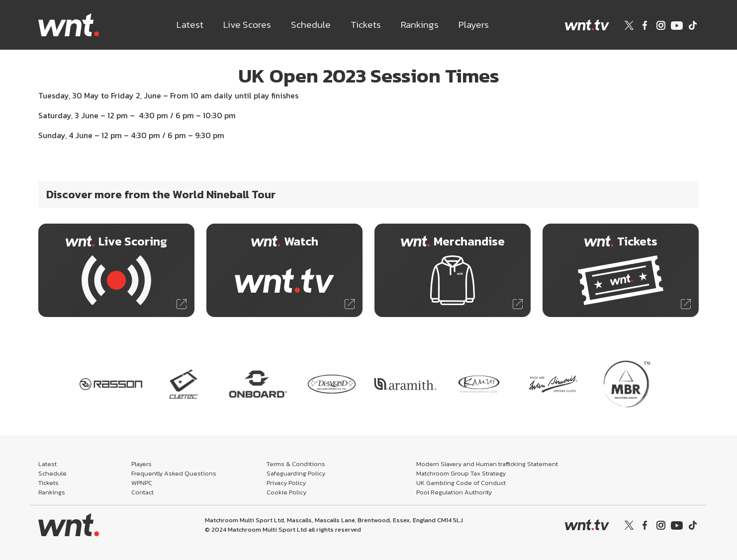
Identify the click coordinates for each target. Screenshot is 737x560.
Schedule (311, 25)
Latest (190, 25)
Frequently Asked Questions (174, 473)
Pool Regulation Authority (454, 492)
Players (474, 25)
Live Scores (247, 25)
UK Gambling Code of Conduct (461, 483)
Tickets (366, 25)
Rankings (420, 25)
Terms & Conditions (296, 464)
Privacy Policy (286, 483)
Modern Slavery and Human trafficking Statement (487, 464)
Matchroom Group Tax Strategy (461, 473)
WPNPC (142, 483)
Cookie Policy (286, 492)
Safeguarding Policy (296, 473)
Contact (142, 492)
